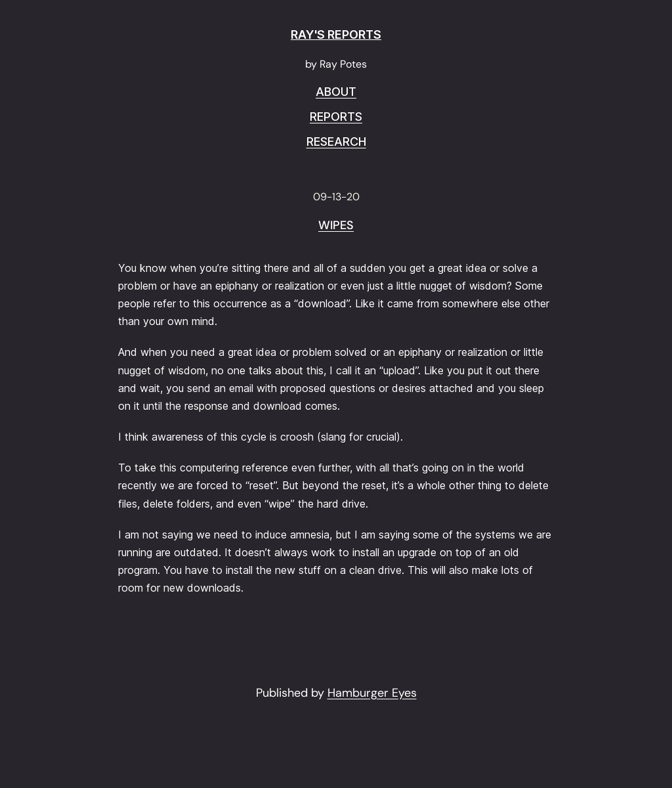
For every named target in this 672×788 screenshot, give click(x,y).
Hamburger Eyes (372, 693)
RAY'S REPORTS (336, 34)
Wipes (336, 226)
